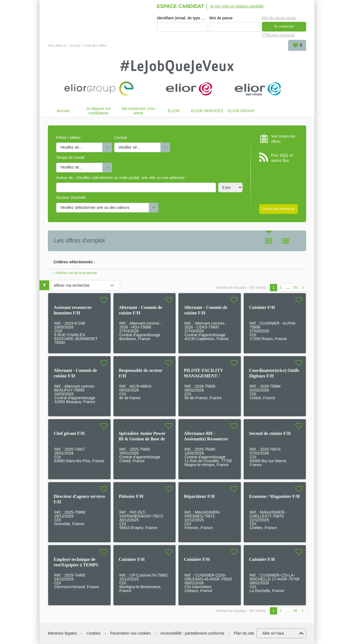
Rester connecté (281, 35)
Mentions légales (62, 634)
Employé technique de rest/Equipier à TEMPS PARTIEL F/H (76, 565)
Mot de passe (221, 18)
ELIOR (174, 111)
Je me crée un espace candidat (237, 6)
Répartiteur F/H (199, 497)
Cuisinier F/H (262, 308)
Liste (285, 241)
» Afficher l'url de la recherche (75, 273)
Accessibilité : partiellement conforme (192, 634)
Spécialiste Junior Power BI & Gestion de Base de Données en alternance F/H (144, 439)
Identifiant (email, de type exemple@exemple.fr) (182, 18)
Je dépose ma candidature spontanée (98, 111)
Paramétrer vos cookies (130, 634)
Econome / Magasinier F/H (274, 497)
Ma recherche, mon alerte (138, 111)
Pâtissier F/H (131, 497)
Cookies (94, 634)
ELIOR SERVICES (207, 111)
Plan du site (244, 634)
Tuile (269, 241)
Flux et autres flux (282, 158)
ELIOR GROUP (241, 111)
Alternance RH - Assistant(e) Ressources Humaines (206, 439)
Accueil (75, 46)
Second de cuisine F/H (270, 434)
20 (295, 288)
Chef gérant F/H (69, 434)
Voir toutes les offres (283, 139)
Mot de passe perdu (279, 18)
